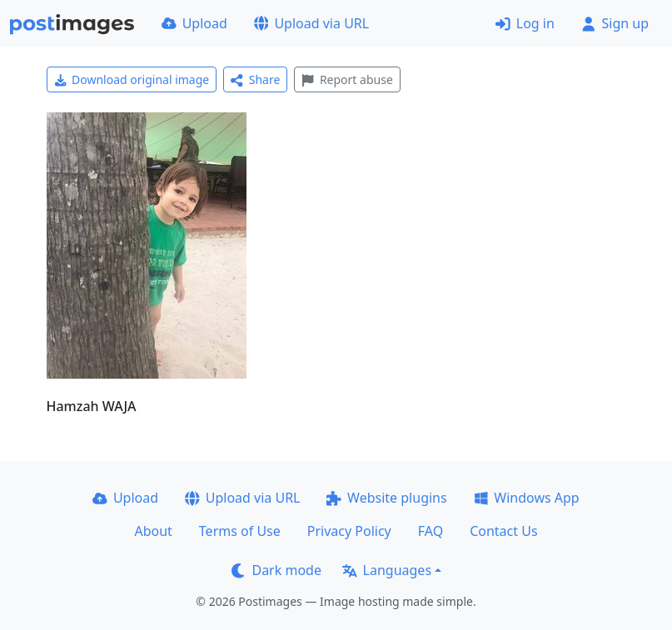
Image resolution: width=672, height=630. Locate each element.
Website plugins (386, 498)
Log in (525, 23)
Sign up (615, 23)
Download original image (132, 79)
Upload (194, 23)
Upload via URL (311, 23)
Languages (387, 570)
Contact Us (503, 531)
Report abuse (347, 79)
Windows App (527, 498)
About (153, 531)
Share (255, 79)
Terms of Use (240, 531)
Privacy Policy (349, 531)
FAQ (431, 531)
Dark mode (276, 570)
